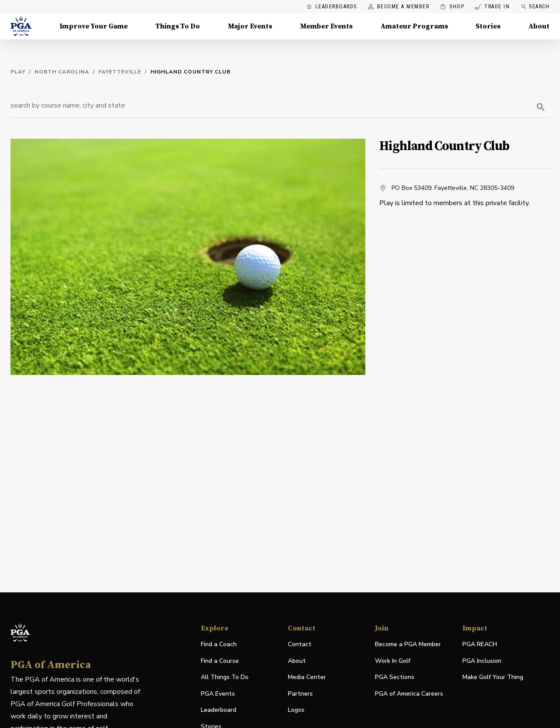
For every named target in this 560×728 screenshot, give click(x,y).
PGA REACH (480, 645)
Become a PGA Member (408, 644)
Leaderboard (219, 710)
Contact (300, 644)
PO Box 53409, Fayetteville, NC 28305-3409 (447, 188)
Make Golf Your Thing (493, 677)
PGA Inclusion (482, 661)
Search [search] (535, 7)
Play (18, 72)
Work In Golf (393, 661)
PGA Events (218, 694)
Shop (452, 7)
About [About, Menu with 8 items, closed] (539, 26)
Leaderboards (332, 7)
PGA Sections (395, 677)
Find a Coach (219, 644)
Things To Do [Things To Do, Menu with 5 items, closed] (178, 26)
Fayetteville (120, 72)
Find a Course (220, 661)
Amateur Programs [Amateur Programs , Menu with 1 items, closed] (414, 26)
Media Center (307, 677)
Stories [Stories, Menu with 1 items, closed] (488, 26)
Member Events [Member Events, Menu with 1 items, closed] (326, 26)
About (297, 661)
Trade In (492, 7)
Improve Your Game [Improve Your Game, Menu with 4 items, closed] (94, 26)
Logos (296, 710)
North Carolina (62, 72)
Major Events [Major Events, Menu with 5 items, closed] (250, 26)
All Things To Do (225, 677)
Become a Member (399, 7)
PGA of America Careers (409, 694)
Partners (300, 694)
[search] (541, 107)
